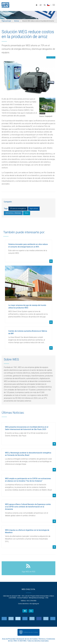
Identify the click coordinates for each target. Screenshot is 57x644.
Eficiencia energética (18, 209)
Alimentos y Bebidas (13, 213)
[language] (49, 5)
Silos (27, 213)
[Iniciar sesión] (37, 5)
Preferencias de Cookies (31, 632)
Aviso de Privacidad (9, 639)
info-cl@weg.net (34, 604)
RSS (15, 641)
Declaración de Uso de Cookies (27, 639)
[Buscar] (45, 5)
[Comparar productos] (41, 5)
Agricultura (34, 209)
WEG (5, 5)
